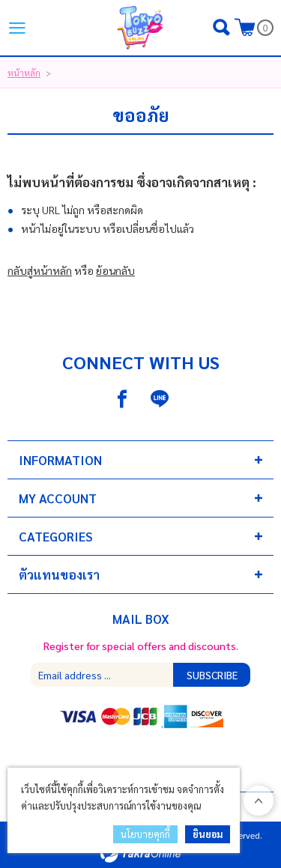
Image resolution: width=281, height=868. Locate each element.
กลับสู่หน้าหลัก (40, 270)
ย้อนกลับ (115, 270)
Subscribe (212, 675)
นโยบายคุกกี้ (145, 834)
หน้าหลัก (24, 73)
